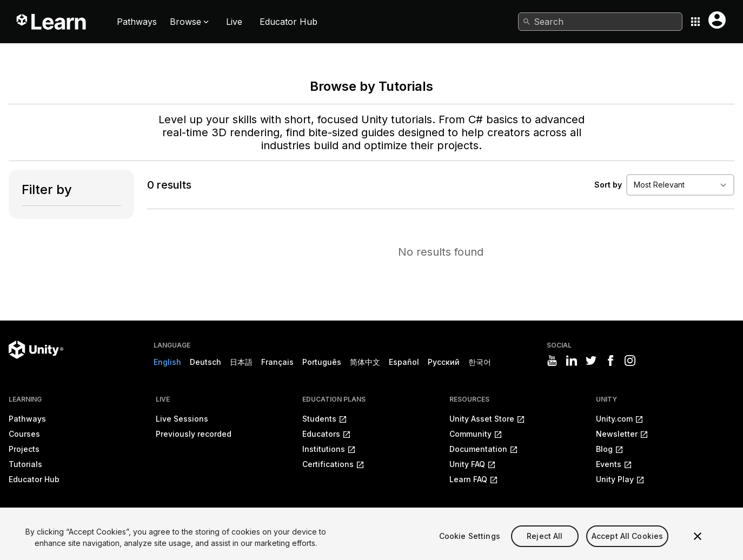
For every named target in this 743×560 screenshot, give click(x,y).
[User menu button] (717, 20)
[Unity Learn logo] (52, 22)
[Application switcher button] (695, 22)
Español (404, 362)
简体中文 (365, 362)
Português (322, 362)
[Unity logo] (36, 350)
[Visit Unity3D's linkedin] (572, 361)
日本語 (241, 362)
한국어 (480, 362)
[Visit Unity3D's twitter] (591, 361)
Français (277, 362)
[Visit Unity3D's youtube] (552, 361)
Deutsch (205, 362)
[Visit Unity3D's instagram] (630, 361)
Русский (444, 362)
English (167, 362)
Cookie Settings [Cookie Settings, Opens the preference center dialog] (470, 549)
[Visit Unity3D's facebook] (611, 361)
